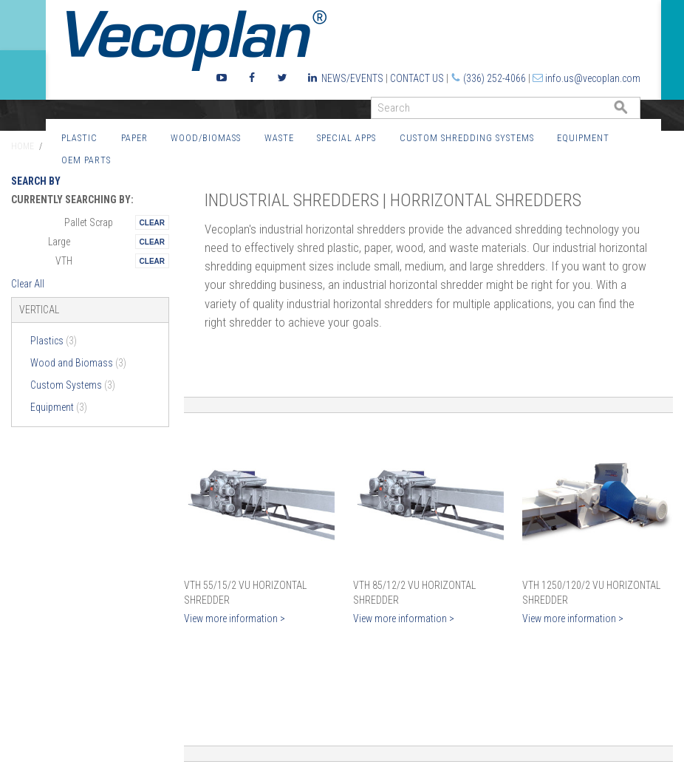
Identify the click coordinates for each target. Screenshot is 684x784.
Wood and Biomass (78, 363)
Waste (279, 138)
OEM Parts (86, 160)
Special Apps (346, 138)
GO (635, 111)
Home (23, 146)
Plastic (79, 138)
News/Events (352, 78)
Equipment (583, 138)
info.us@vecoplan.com (593, 78)
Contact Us (417, 78)
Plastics (54, 341)
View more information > (235, 618)
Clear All (28, 284)
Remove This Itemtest (152, 222)
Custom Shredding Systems (467, 138)
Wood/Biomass (206, 138)
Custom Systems (73, 385)
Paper (134, 138)
